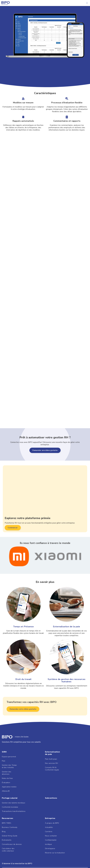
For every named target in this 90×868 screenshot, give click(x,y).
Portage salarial (10, 798)
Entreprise (50, 818)
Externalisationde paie (52, 753)
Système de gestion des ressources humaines (67, 680)
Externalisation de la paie (67, 627)
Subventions (51, 798)
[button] (87, 3)
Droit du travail (23, 679)
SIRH (4, 752)
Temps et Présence (23, 627)
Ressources (7, 818)
